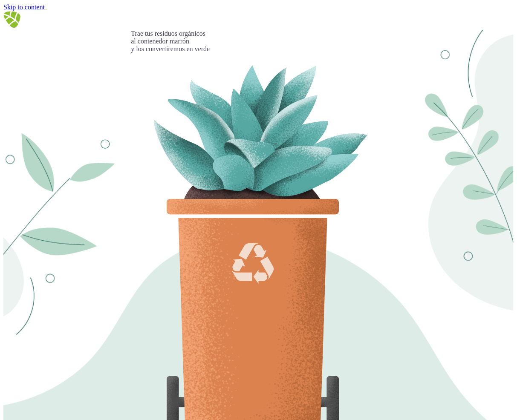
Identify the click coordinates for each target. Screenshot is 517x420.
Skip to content (24, 7)
